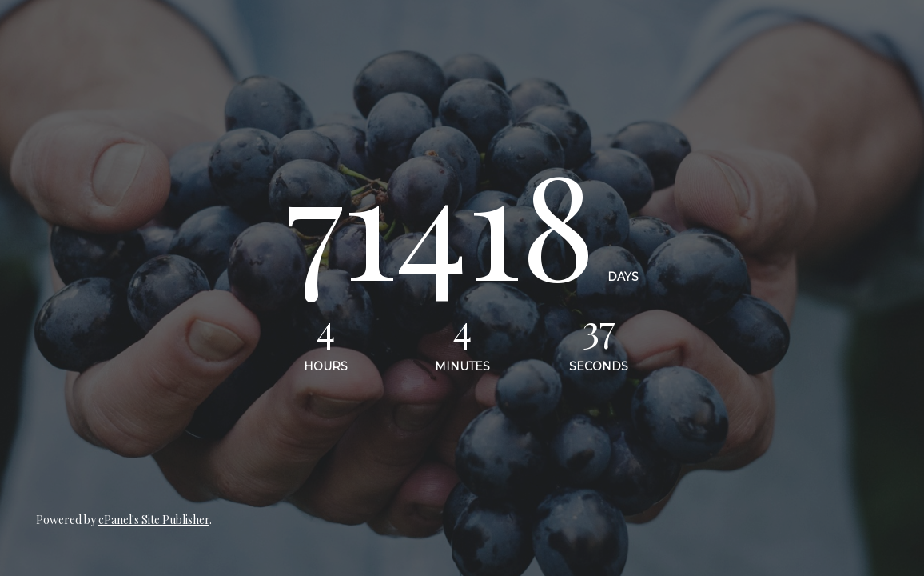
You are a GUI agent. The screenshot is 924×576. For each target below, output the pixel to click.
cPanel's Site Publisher (154, 520)
